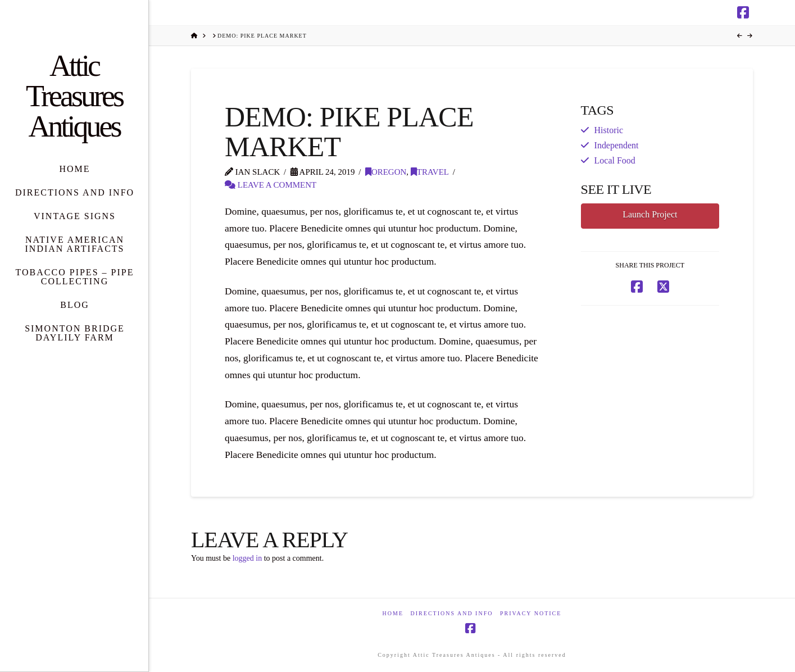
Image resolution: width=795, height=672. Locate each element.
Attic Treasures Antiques (74, 96)
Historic (609, 130)
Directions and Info (452, 613)
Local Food (615, 160)
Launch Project (650, 214)
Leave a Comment (271, 185)
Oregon (386, 172)
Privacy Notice (531, 613)
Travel (430, 172)
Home (393, 613)
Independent (617, 145)
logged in (247, 558)
